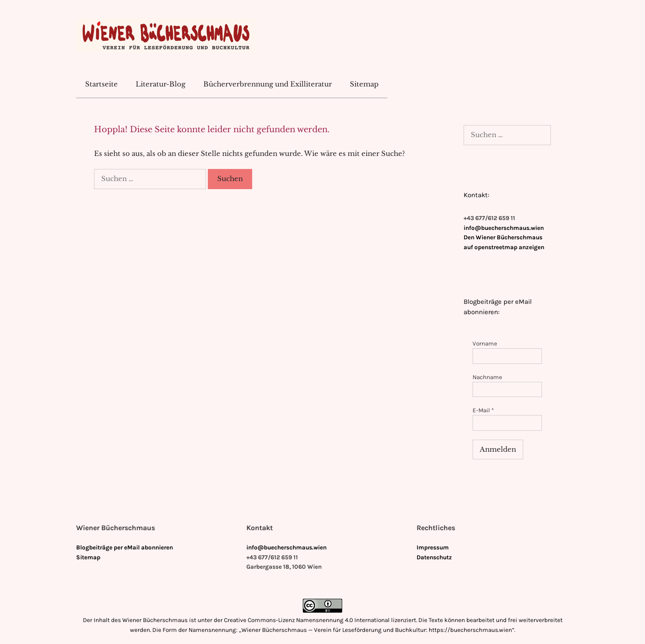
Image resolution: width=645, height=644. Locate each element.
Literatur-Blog (161, 84)
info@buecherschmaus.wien (504, 228)
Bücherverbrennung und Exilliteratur (268, 84)
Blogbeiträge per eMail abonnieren (125, 547)
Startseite (101, 84)
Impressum (433, 547)
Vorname (485, 344)
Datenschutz (434, 557)
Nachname (487, 377)
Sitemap (364, 84)
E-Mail (483, 410)
